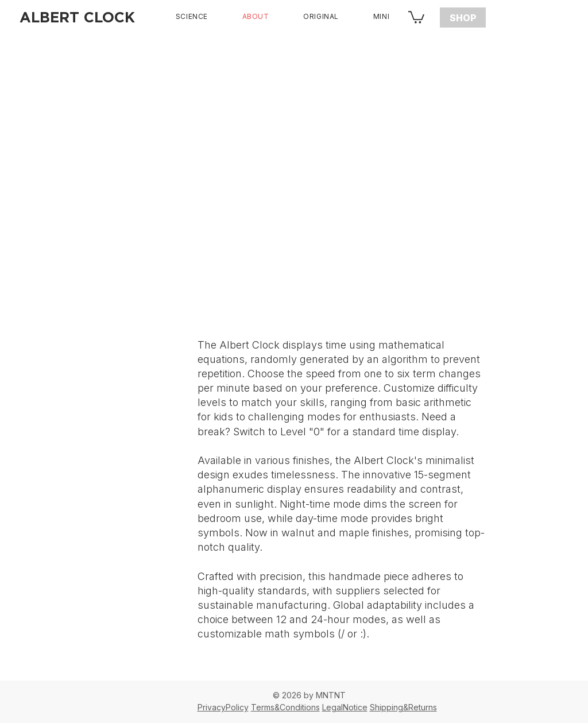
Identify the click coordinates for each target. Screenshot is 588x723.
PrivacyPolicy (223, 707)
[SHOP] (463, 18)
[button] (416, 17)
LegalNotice (345, 707)
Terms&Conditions (285, 707)
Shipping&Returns (403, 707)
